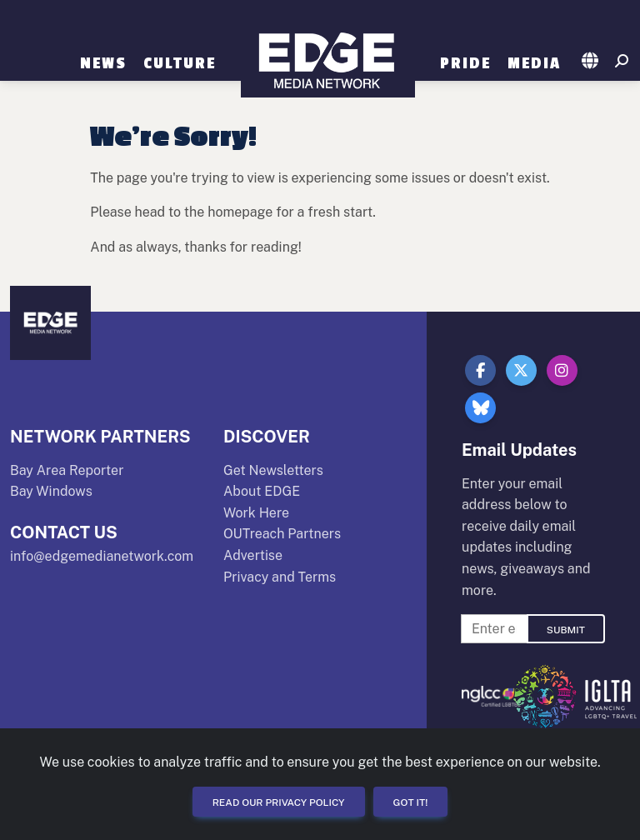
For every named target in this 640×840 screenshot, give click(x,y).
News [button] (103, 63)
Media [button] (534, 63)
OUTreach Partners (282, 534)
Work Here (256, 513)
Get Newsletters (273, 470)
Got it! (411, 802)
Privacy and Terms (280, 577)
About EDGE (262, 491)
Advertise (253, 555)
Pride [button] (465, 63)
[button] (591, 62)
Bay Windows (51, 491)
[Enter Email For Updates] (494, 629)
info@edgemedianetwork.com (102, 556)
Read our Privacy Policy (279, 802)
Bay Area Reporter (67, 470)
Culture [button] (180, 63)
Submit (566, 630)
